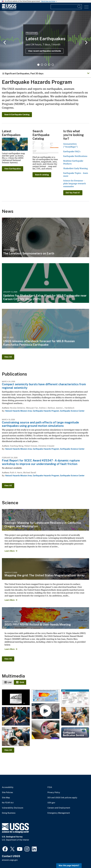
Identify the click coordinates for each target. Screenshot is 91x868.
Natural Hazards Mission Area (19, 411)
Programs (32, 33)
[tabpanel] (45, 40)
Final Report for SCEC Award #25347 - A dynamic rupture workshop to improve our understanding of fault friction (41, 462)
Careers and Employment (59, 808)
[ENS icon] (75, 733)
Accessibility (8, 787)
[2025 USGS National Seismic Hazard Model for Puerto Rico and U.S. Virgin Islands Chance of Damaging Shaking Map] (45, 696)
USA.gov (51, 803)
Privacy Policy (54, 793)
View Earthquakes (13, 169)
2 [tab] (42, 65)
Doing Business (9, 813)
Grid (22, 682)
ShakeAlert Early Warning (76, 168)
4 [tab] (49, 65)
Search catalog (42, 175)
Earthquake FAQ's (72, 151)
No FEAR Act (8, 803)
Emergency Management (59, 813)
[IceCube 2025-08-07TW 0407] (16, 737)
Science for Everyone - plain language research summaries (75, 184)
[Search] (79, 7)
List (10, 682)
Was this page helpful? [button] (69, 866)
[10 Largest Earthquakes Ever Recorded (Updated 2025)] (75, 698)
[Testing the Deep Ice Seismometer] (16, 716)
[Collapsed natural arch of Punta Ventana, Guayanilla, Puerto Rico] (16, 698)
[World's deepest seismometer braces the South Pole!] (45, 711)
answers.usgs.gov (10, 860)
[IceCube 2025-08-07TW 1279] (75, 716)
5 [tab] (53, 65)
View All (8, 357)
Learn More (10, 551)
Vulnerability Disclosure (13, 808)
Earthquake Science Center (72, 411)
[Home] (9, 9)
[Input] (66, 7)
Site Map (6, 798)
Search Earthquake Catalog (17, 115)
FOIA (50, 787)
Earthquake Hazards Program (46, 411)
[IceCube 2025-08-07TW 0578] (45, 730)
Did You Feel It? (73, 193)
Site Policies (7, 793)
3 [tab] (46, 65)
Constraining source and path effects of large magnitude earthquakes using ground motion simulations (40, 424)
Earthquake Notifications (75, 156)
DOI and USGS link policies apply (62, 798)
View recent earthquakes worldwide (45, 51)
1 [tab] (38, 65)
